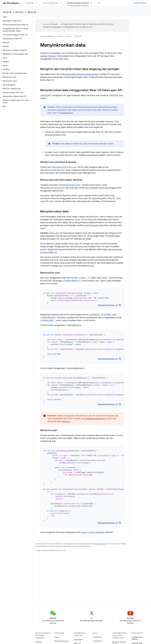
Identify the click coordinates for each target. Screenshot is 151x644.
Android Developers (47, 36)
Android (38, 642)
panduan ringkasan (48, 56)
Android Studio (140, 3)
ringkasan (66, 421)
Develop (7, 12)
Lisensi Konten (101, 544)
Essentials (30, 3)
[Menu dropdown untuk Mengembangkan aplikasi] (92, 3)
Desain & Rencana (51, 3)
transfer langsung (91, 225)
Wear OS (32, 12)
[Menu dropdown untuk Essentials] (37, 3)
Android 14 (97, 641)
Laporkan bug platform (137, 638)
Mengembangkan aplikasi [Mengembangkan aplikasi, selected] (78, 3)
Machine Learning (61, 641)
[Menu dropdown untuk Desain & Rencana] (61, 3)
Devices (20, 12)
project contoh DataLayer (93, 532)
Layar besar (78, 640)
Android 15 (97, 637)
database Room (67, 113)
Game (57, 637)
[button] (16, 42)
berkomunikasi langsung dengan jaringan (82, 74)
